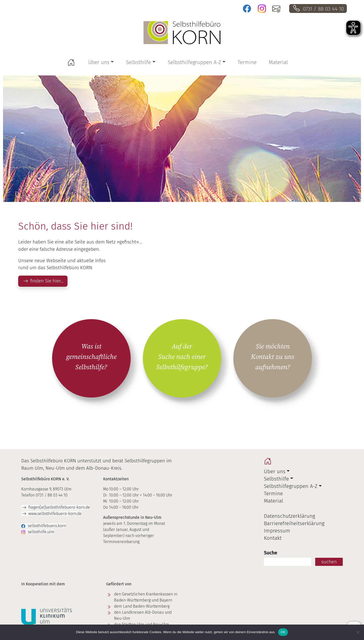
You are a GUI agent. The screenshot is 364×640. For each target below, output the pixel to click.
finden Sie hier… (47, 281)
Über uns (99, 62)
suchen (329, 562)
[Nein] (358, 632)
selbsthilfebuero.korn (47, 526)
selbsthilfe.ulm (41, 532)
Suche (271, 553)
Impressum (277, 531)
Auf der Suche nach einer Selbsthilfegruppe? (182, 357)
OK (283, 632)
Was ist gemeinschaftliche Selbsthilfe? (91, 357)
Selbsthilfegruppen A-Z (194, 62)
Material (278, 62)
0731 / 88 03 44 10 (323, 9)
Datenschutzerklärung (289, 516)
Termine (247, 62)
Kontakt (273, 538)
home (269, 462)
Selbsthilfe (138, 62)
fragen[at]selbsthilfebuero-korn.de (59, 507)
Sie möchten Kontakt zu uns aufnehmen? (273, 357)
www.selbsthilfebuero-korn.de (55, 514)
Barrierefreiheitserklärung (294, 523)
